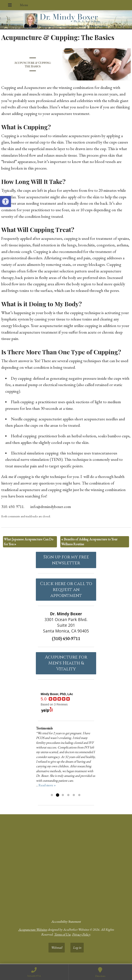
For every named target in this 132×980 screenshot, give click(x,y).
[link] (5, 202)
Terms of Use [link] (62, 934)
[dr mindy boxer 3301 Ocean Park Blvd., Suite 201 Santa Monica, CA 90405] (66, 865)
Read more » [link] (47, 785)
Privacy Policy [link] (81, 934)
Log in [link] (77, 948)
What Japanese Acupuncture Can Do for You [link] (29, 542)
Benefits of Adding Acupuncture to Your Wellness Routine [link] (89, 542)
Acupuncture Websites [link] (33, 930)
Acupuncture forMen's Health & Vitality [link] (66, 663)
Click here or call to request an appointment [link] (66, 590)
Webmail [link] (57, 948)
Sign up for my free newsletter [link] (66, 560)
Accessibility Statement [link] (66, 921)
